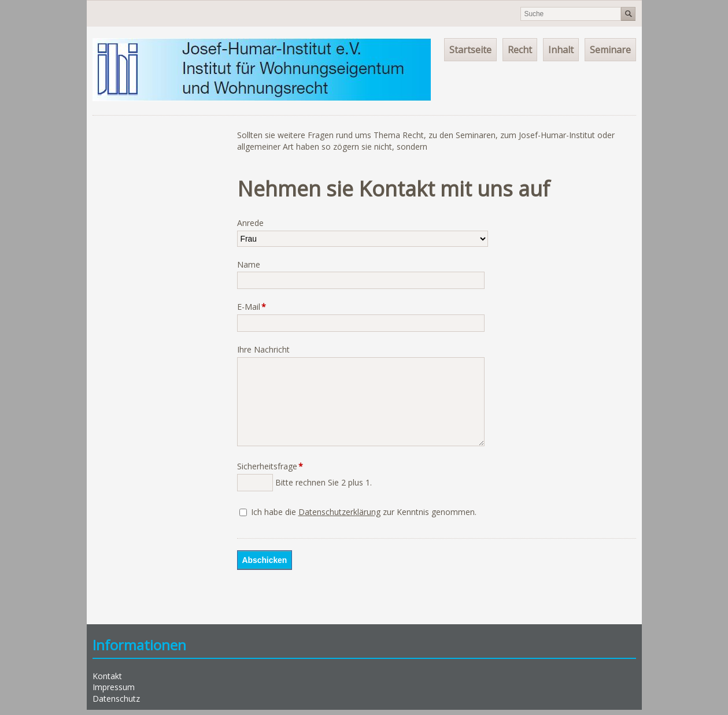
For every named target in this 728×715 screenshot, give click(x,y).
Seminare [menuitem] (610, 50)
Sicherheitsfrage (270, 466)
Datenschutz (116, 699)
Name (249, 264)
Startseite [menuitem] (470, 50)
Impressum (114, 687)
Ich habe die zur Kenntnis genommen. (364, 512)
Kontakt (107, 676)
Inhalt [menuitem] (561, 50)
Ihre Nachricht (263, 349)
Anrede (250, 223)
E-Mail (255, 307)
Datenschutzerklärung (339, 512)
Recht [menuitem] (520, 50)
